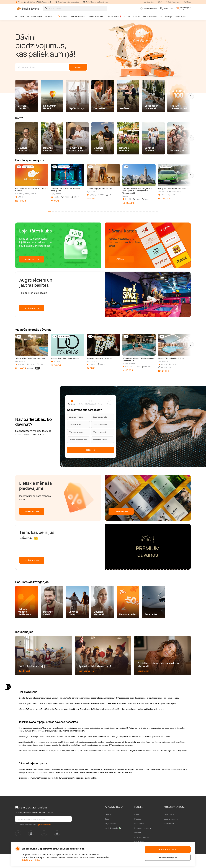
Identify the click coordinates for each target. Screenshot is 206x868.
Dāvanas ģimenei (76, 432)
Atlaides (62, 16)
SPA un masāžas (150, 16)
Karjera (108, 828)
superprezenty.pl (171, 833)
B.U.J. (160, 2)
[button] (191, 96)
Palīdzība (187, 2)
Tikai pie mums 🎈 (114, 16)
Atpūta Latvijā (166, 16)
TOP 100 (137, 16)
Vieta (49, 16)
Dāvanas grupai (99, 432)
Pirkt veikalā (139, 838)
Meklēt (78, 67)
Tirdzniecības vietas (173, 2)
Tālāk (91, 450)
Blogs (107, 833)
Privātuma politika (31, 860)
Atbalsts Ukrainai (100, 440)
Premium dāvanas (78, 16)
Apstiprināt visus (168, 850)
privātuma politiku (45, 839)
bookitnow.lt (169, 838)
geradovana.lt (170, 828)
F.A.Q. (137, 828)
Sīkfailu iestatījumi (168, 857)
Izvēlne (20, 16)
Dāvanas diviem (75, 424)
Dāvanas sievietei (100, 417)
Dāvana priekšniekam (78, 440)
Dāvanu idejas (35, 16)
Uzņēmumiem (149, 2)
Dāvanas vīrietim (76, 417)
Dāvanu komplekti (96, 16)
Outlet (127, 16)
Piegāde (138, 833)
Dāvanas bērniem (100, 424)
